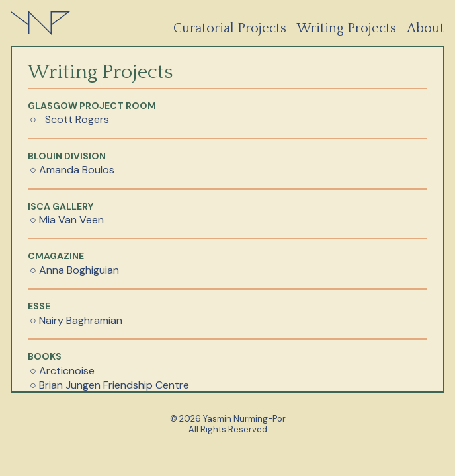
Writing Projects (347, 28)
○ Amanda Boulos (72, 170)
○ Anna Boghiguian (74, 270)
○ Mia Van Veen (67, 220)
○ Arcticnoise (62, 371)
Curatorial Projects (230, 28)
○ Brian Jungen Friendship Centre (109, 385)
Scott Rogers (77, 119)
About (426, 28)
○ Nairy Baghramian (76, 320)
